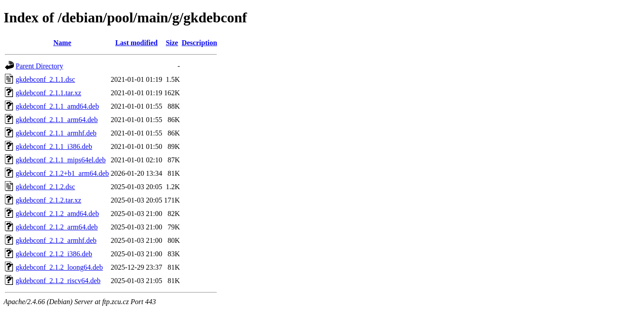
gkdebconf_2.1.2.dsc (45, 187)
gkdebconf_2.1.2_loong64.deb (59, 267)
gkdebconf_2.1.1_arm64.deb (57, 120)
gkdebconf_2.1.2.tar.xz (49, 200)
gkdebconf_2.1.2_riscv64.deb (58, 281)
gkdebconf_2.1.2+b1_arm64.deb (62, 173)
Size (172, 43)
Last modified (137, 43)
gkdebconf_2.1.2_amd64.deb (57, 214)
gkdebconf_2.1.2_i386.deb (54, 254)
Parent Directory (39, 66)
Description (199, 43)
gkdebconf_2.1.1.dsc (45, 79)
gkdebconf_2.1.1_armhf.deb (56, 133)
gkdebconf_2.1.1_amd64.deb (57, 106)
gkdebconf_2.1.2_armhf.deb (56, 240)
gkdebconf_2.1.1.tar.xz (49, 93)
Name (62, 43)
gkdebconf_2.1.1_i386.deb (54, 146)
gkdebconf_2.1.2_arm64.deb (57, 227)
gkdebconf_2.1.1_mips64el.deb (61, 160)
